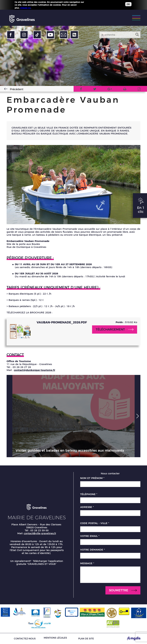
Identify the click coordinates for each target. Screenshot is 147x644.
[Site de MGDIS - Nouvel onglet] (134, 639)
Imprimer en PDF (139, 90)
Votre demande (92, 550)
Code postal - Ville (95, 523)
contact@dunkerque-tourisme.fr (34, 370)
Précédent (17, 89)
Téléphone (89, 494)
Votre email (90, 536)
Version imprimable (125, 90)
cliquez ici (25, 8)
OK (128, 4)
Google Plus (110, 90)
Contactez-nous (25, 639)
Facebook (81, 90)
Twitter (95, 90)
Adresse (87, 507)
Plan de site (86, 639)
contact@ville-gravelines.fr (40, 533)
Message (87, 563)
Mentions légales (55, 638)
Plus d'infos (38, 8)
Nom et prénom (92, 478)
